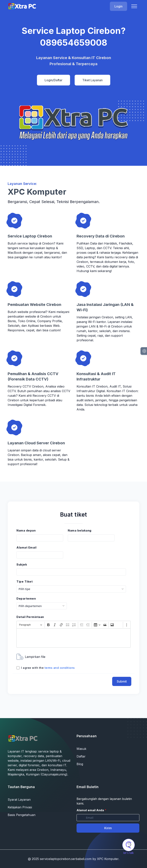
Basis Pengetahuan (22, 815)
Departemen (26, 599)
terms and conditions (60, 668)
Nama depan (26, 530)
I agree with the (48, 668)
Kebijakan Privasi (20, 807)
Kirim (108, 828)
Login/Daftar (53, 80)
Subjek (22, 564)
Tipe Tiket (24, 582)
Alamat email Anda (91, 810)
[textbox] (73, 638)
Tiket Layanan (92, 80)
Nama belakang (80, 530)
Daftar (81, 756)
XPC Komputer (108, 859)
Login (118, 6)
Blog (80, 764)
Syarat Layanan (19, 800)
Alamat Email (26, 547)
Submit (122, 681)
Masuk (81, 749)
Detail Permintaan (30, 617)
